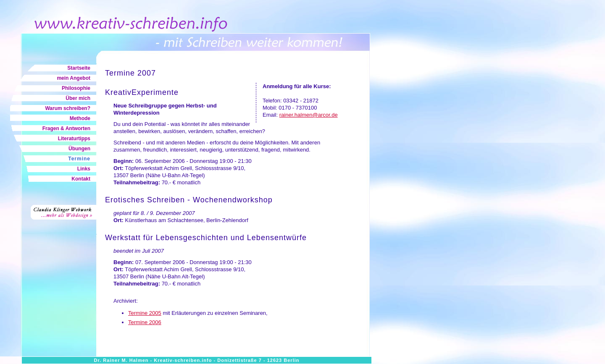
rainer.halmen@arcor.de (309, 115)
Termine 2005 (145, 313)
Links (84, 169)
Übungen (79, 149)
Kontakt (81, 179)
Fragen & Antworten (66, 128)
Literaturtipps (74, 139)
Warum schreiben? (68, 108)
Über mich (78, 98)
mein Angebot (74, 78)
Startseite (79, 68)
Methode (80, 118)
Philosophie (76, 88)
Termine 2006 (145, 322)
